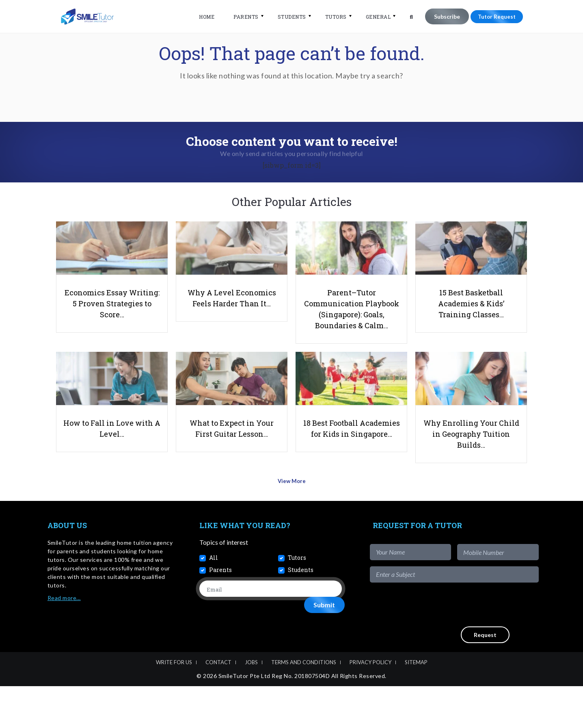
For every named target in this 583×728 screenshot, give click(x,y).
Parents (241, 17)
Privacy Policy (370, 704)
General (373, 17)
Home (202, 17)
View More (292, 525)
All (214, 599)
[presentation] (477, 646)
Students (287, 17)
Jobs (251, 704)
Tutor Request (494, 16)
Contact (218, 704)
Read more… (64, 640)
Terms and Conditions (304, 704)
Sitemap (416, 704)
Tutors (331, 17)
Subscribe (442, 16)
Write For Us (174, 704)
